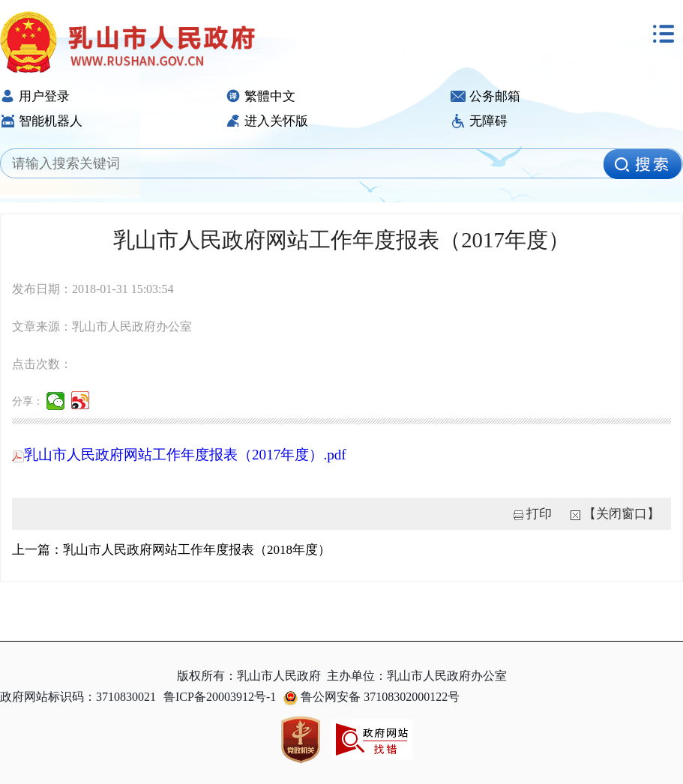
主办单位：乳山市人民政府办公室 (417, 676)
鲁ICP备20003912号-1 (220, 697)
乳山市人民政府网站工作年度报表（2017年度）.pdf (179, 455)
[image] (643, 164)
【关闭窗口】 (622, 514)
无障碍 (479, 121)
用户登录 (35, 96)
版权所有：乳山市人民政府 (249, 676)
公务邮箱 (485, 96)
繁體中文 (261, 96)
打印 (539, 514)
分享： (28, 401)
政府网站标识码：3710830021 (78, 697)
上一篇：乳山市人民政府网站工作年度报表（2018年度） (171, 550)
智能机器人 (41, 121)
